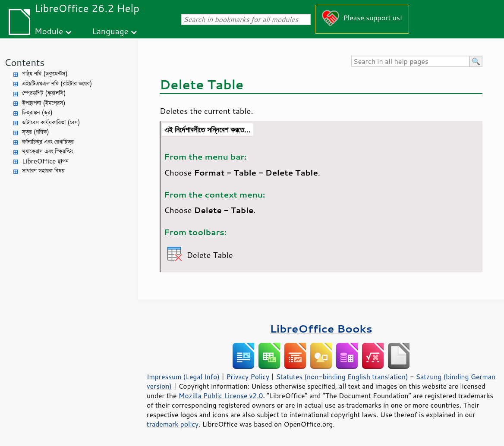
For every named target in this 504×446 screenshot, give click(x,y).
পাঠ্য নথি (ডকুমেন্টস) (45, 74)
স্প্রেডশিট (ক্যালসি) (44, 93)
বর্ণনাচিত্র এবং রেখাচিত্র (48, 142)
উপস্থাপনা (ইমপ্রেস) (44, 103)
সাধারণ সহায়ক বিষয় (43, 171)
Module (49, 31)
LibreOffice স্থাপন (45, 161)
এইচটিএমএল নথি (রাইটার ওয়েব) (57, 83)
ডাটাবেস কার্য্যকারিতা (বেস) (51, 122)
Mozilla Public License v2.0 (221, 396)
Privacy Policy (248, 377)
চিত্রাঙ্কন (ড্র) (37, 112)
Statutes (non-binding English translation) (342, 377)
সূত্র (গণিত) (36, 132)
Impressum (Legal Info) (183, 377)
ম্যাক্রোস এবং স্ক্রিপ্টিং (48, 151)
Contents (24, 62)
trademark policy (173, 424)
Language (110, 31)
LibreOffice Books (321, 328)
